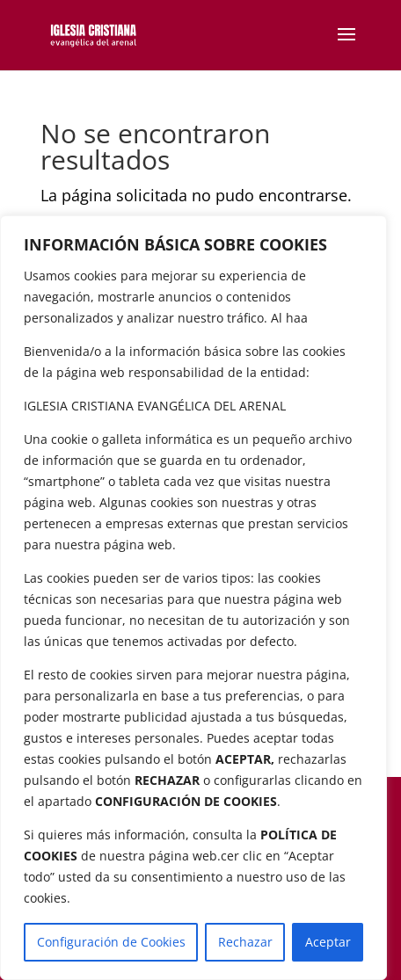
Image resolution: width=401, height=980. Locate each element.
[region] (193, 598)
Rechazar (245, 942)
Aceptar (328, 942)
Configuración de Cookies (111, 942)
